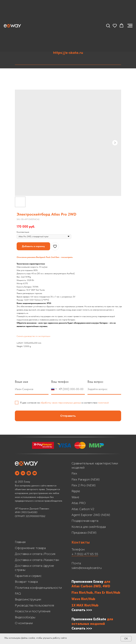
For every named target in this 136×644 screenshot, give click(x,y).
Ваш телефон (60, 382)
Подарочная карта (85, 521)
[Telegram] (17, 473)
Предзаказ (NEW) (84, 533)
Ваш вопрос (95, 382)
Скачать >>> (82, 610)
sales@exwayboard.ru (87, 568)
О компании (24, 623)
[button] (108, 26)
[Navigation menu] (130, 26)
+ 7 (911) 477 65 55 (85, 554)
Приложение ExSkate (89, 619)
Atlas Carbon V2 (83, 509)
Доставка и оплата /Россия (35, 554)
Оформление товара (30, 548)
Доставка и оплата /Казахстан (37, 560)
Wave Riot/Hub (83, 599)
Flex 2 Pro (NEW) (83, 485)
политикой (103, 403)
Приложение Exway (88, 582)
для (107, 582)
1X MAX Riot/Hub (85, 605)
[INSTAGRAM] (29, 473)
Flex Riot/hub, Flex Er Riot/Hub (96, 593)
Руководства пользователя (34, 605)
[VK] (23, 473)
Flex (74, 473)
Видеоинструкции (28, 599)
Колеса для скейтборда (89, 527)
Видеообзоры (25, 617)
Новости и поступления (33, 611)
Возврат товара (26, 582)
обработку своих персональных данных (61, 403)
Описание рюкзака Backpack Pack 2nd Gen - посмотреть (45, 257)
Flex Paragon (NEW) (86, 479)
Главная (20, 542)
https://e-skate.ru (68, 52)
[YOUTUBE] (35, 473)
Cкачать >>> (82, 628)
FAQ (18, 594)
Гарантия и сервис (28, 576)
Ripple (76, 491)
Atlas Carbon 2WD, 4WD (91, 586)
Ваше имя (21, 382)
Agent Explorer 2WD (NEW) (91, 515)
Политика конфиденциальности (38, 588)
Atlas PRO (79, 503)
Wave (75, 497)
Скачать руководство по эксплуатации (33, 336)
